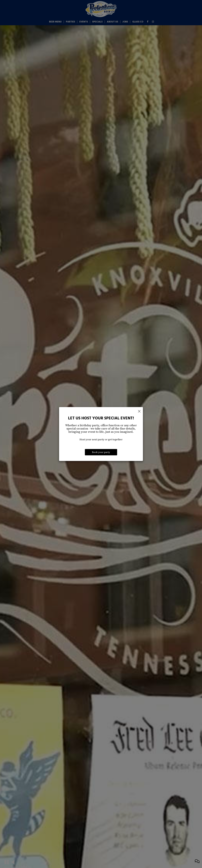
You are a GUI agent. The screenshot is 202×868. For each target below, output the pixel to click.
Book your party (101, 452)
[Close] (139, 411)
